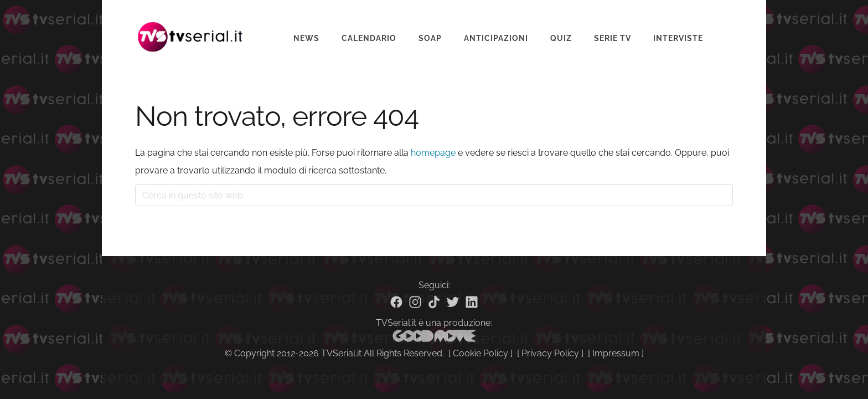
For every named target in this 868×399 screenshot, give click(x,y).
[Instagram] (415, 302)
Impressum (616, 353)
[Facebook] (396, 302)
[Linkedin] (472, 302)
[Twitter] (453, 302)
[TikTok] (434, 302)
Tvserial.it (190, 30)
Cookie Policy (480, 353)
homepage (433, 153)
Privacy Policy (550, 353)
